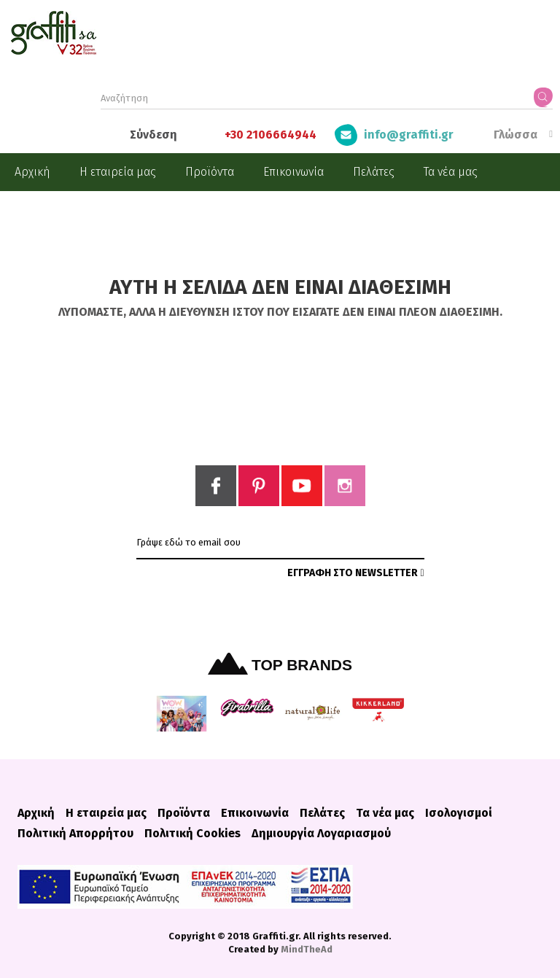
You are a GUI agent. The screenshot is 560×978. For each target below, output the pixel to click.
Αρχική (32, 172)
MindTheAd (307, 949)
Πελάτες (374, 172)
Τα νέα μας (451, 172)
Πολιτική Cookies (192, 834)
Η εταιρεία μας (118, 172)
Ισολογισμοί (459, 813)
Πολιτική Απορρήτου (75, 834)
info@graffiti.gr (409, 135)
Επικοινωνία (293, 172)
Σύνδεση (153, 135)
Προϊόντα (210, 172)
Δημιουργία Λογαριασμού (321, 834)
